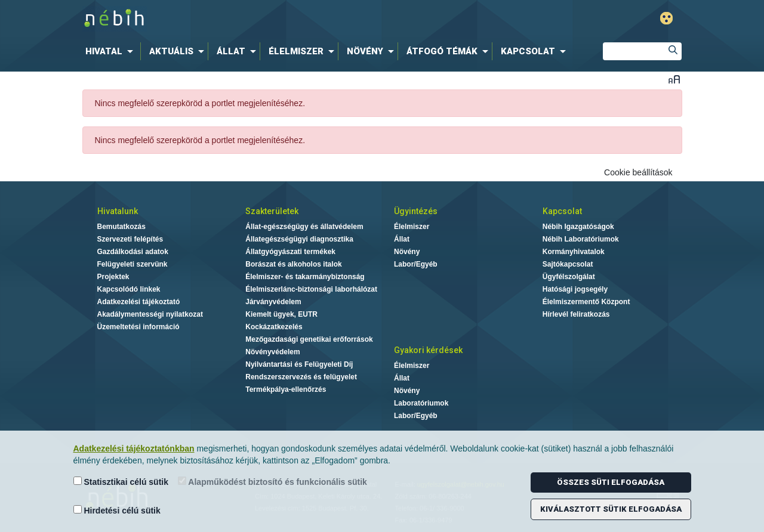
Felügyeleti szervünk (133, 264)
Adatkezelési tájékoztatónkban (134, 449)
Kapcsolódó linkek (129, 289)
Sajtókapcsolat (568, 264)
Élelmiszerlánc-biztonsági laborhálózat (311, 289)
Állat (402, 239)
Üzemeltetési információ (138, 327)
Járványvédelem (273, 302)
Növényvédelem (272, 352)
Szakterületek (272, 211)
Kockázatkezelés (274, 327)
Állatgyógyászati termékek (290, 252)
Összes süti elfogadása (611, 482)
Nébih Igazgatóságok (578, 227)
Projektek (113, 277)
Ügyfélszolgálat (569, 277)
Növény (407, 252)
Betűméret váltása (674, 79)
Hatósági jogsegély (575, 289)
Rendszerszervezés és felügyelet (301, 377)
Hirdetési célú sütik (117, 510)
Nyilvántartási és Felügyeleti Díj (299, 364)
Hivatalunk (118, 211)
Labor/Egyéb (416, 264)
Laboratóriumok (421, 403)
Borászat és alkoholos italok (293, 264)
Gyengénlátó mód (666, 18)
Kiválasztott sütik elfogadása (611, 509)
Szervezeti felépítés (130, 239)
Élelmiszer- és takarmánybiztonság (305, 277)
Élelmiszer (412, 227)
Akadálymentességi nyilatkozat (150, 314)
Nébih (258, 19)
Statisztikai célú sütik (121, 482)
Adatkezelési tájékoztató (139, 302)
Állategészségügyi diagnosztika (299, 239)
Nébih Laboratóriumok (581, 239)
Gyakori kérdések (428, 350)
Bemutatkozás (121, 227)
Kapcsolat (562, 211)
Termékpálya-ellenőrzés (286, 389)
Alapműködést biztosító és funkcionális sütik (272, 482)
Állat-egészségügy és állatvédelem (304, 227)
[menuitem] (112, 51)
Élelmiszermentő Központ (586, 302)
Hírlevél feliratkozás (576, 314)
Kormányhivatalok (574, 252)
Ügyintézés (416, 211)
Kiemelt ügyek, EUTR (281, 314)
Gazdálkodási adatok (133, 252)
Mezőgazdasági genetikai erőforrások (309, 339)
